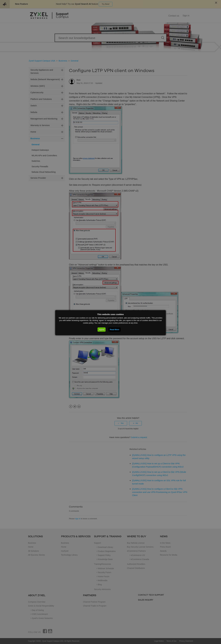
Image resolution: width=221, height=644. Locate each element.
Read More (114, 330)
